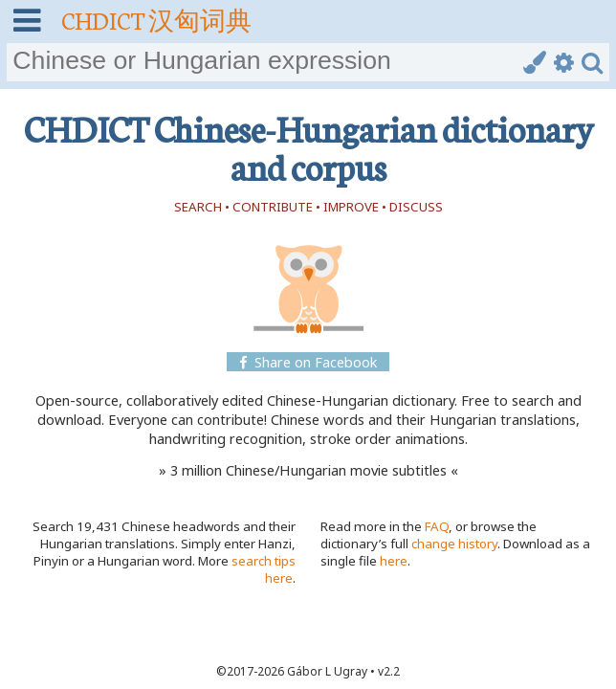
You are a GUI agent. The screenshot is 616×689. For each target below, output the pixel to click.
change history (454, 544)
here (394, 561)
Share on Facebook (308, 362)
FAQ (437, 526)
